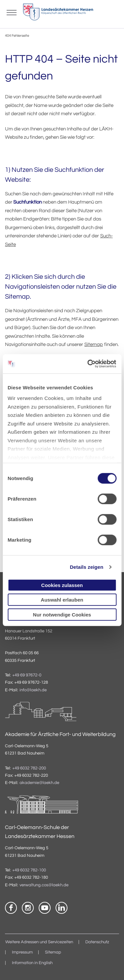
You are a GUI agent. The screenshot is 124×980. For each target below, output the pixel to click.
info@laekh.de (33, 690)
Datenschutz (97, 942)
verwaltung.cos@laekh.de (44, 885)
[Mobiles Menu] (12, 12)
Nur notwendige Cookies (62, 614)
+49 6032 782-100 (29, 870)
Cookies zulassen (62, 585)
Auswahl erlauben (62, 600)
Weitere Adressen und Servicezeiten (39, 942)
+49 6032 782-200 (29, 768)
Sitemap (94, 344)
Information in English (32, 963)
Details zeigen (86, 567)
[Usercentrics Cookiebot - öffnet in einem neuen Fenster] (88, 364)
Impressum (22, 952)
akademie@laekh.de (39, 783)
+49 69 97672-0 (27, 675)
